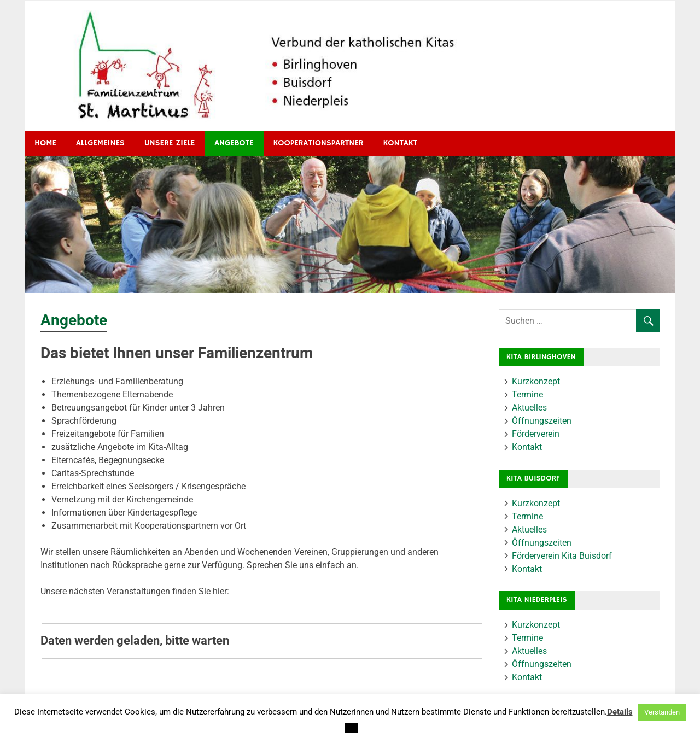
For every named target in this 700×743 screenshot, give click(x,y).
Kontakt (400, 143)
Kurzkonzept (536, 381)
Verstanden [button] (662, 712)
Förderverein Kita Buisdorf (562, 556)
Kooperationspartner (319, 143)
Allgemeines (100, 143)
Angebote (234, 143)
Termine (527, 394)
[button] (352, 728)
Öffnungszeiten (542, 421)
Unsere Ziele (170, 143)
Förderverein (536, 434)
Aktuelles (529, 408)
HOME (45, 143)
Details (620, 712)
